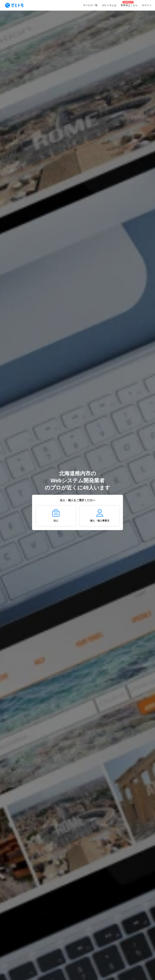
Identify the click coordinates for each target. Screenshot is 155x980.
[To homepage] (14, 5)
